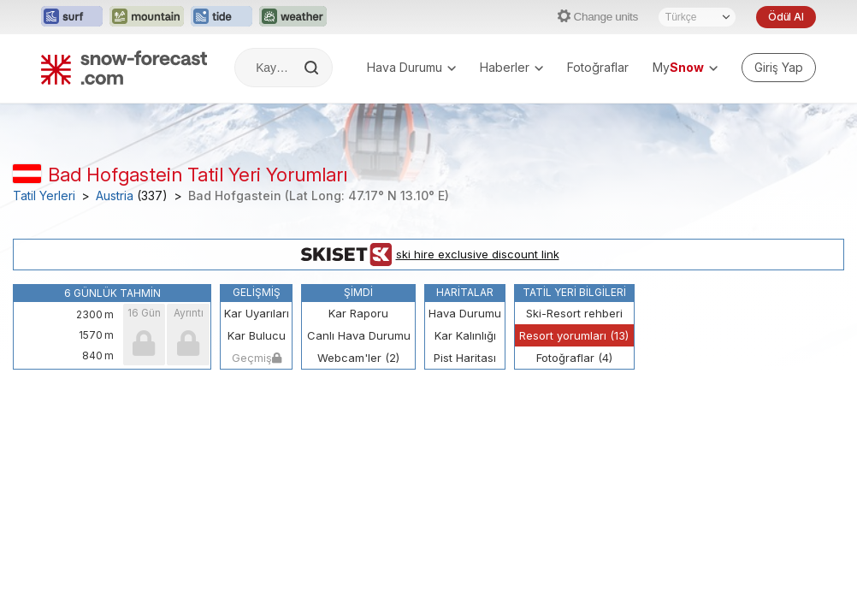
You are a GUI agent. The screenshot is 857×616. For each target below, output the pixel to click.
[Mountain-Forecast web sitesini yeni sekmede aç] (147, 17)
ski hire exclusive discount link (429, 255)
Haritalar (465, 292)
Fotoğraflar (598, 67)
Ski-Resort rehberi (574, 313)
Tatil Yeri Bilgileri (574, 292)
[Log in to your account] (779, 68)
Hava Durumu (411, 67)
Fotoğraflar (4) (574, 358)
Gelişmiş (257, 292)
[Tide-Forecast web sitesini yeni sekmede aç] (222, 17)
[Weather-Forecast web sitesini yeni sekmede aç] (293, 17)
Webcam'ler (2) (358, 358)
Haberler (511, 67)
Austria (115, 196)
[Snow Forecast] (124, 68)
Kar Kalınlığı (465, 335)
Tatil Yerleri (44, 196)
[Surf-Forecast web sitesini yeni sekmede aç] (72, 17)
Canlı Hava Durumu (359, 335)
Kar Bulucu (257, 335)
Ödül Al (786, 17)
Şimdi (358, 292)
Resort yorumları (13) (574, 335)
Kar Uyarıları (257, 313)
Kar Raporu (358, 313)
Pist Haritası (465, 358)
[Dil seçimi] (697, 17)
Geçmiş (257, 358)
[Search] (313, 68)
